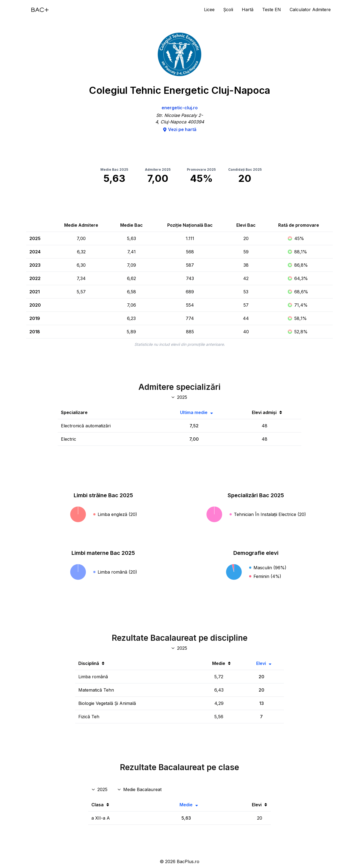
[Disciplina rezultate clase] (140, 789)
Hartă (248, 10)
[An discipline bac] (180, 648)
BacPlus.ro (188, 861)
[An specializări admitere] (180, 397)
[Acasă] (40, 10)
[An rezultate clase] (100, 789)
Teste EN (272, 10)
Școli (228, 10)
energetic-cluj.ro (180, 108)
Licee (209, 10)
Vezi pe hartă (179, 129)
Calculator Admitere (310, 10)
